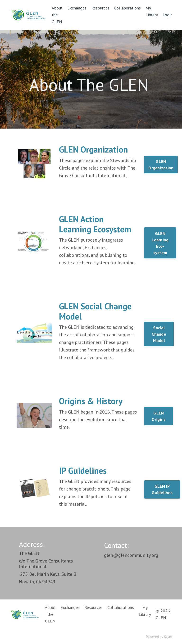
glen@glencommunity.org (131, 555)
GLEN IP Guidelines (162, 489)
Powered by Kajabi (159, 637)
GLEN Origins (159, 416)
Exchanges (77, 8)
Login (168, 15)
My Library (152, 11)
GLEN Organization (161, 165)
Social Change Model (159, 334)
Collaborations (127, 8)
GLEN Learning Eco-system (160, 243)
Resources (100, 8)
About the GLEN (57, 15)
